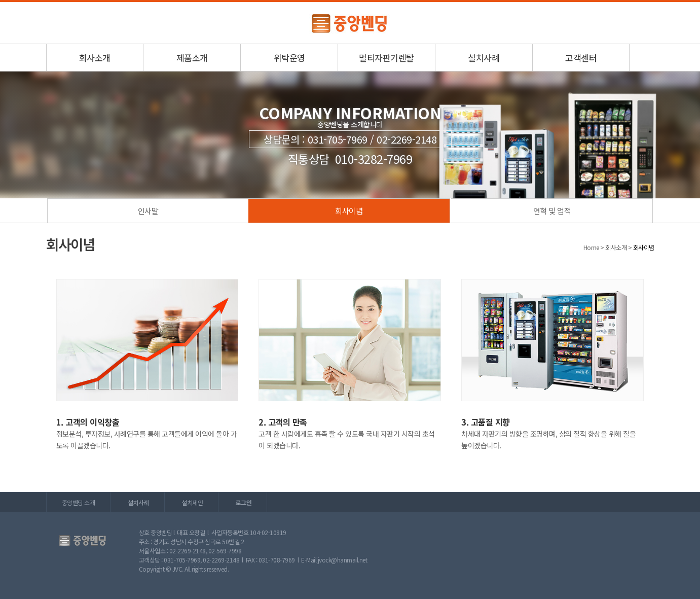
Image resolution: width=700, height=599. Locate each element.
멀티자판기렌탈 (386, 58)
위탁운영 (289, 58)
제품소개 (192, 58)
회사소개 (95, 58)
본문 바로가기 (0, 2)
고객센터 (581, 58)
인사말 (148, 211)
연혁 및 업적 (552, 211)
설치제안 (192, 502)
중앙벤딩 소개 (79, 502)
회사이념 (349, 211)
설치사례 (484, 58)
